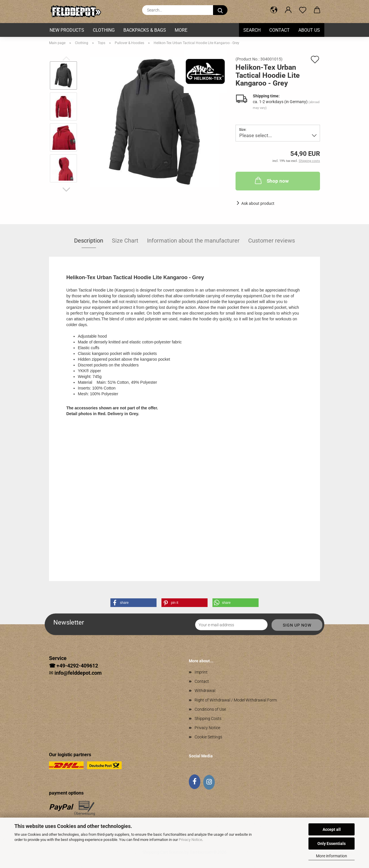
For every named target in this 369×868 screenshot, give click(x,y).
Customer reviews (272, 241)
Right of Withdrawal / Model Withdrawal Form (236, 700)
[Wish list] (303, 10)
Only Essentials (332, 844)
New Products (67, 30)
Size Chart (125, 241)
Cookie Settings (208, 737)
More (181, 30)
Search (252, 30)
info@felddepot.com (78, 673)
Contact (279, 30)
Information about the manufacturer (193, 241)
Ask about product (258, 203)
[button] (274, 10)
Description (89, 241)
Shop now (271, 180)
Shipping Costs (208, 718)
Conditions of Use (210, 709)
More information (332, 856)
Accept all (332, 829)
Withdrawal (205, 691)
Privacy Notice (190, 840)
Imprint (201, 672)
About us (309, 30)
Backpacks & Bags (145, 30)
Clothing (104, 30)
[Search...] (220, 10)
